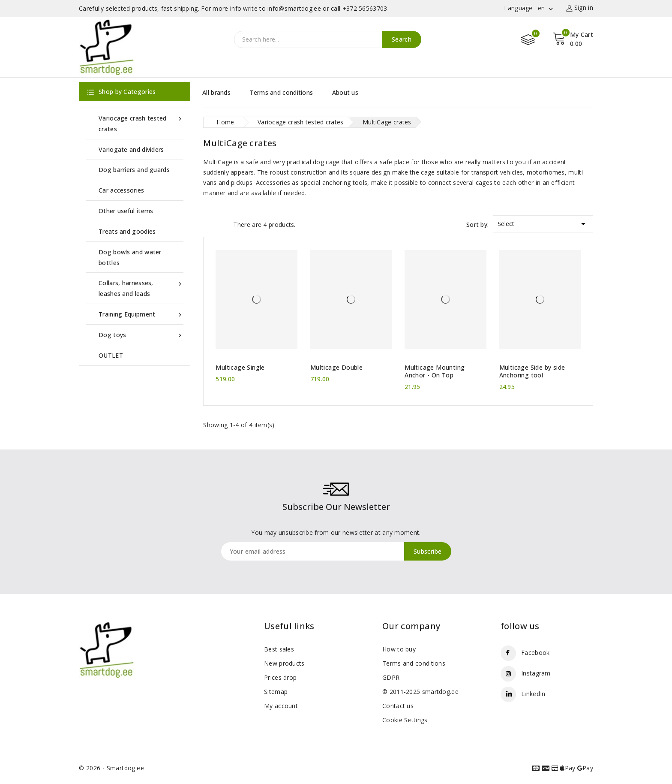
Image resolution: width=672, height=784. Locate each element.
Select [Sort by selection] (543, 222)
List (222, 224)
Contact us (398, 706)
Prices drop (280, 677)
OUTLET (111, 355)
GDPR (391, 677)
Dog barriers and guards (134, 170)
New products (284, 663)
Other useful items (126, 211)
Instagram (536, 673)
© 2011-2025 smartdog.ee (420, 692)
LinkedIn (533, 694)
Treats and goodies (127, 231)
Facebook (535, 653)
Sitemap (276, 692)
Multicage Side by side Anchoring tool (532, 371)
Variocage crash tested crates (141, 123)
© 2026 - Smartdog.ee (111, 768)
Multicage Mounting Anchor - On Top (435, 371)
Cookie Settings (405, 720)
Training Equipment (141, 314)
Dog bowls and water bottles (130, 257)
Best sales (279, 649)
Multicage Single (240, 368)
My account (281, 706)
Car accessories (121, 190)
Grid (207, 224)
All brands (216, 92)
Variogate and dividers (131, 149)
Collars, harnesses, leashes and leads (141, 288)
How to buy (399, 649)
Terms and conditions (281, 92)
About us (345, 92)
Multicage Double (336, 368)
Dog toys (141, 335)
